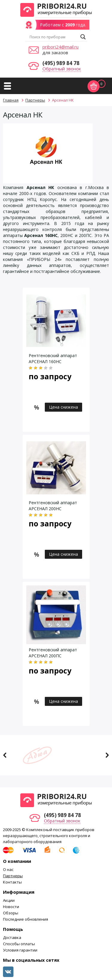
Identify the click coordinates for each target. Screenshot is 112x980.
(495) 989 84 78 (61, 63)
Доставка (12, 937)
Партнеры (13, 876)
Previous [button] (5, 755)
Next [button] (107, 755)
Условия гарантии (20, 950)
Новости (11, 907)
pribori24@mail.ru (60, 47)
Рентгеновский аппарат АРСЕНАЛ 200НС (53, 506)
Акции (9, 900)
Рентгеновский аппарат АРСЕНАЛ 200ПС (53, 653)
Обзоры (11, 913)
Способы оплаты (19, 944)
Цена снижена (63, 407)
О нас (8, 869)
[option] (56, 755)
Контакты (12, 882)
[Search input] (53, 37)
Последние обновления (26, 919)
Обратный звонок (62, 69)
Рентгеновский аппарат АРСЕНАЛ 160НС (53, 358)
